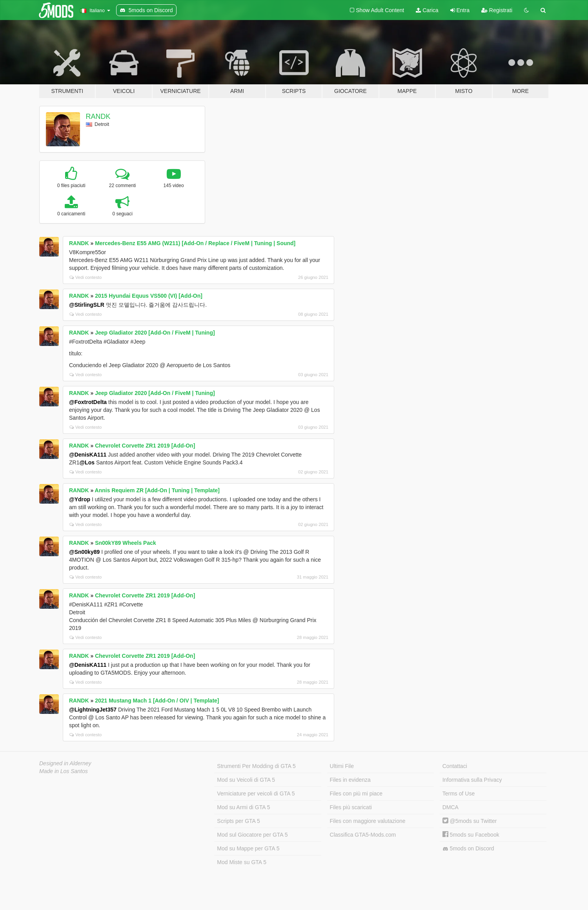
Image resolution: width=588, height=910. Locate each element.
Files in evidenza (350, 780)
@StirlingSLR (87, 305)
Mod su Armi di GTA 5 (243, 807)
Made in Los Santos (64, 771)
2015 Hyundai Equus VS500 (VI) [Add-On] (149, 296)
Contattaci (455, 766)
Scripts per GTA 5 (238, 821)
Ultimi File (342, 766)
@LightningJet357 (93, 710)
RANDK (98, 116)
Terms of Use (459, 794)
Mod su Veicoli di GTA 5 (246, 780)
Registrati (497, 10)
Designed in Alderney (65, 763)
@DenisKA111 (88, 455)
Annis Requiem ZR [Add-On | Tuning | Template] (157, 490)
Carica (427, 10)
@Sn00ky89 (84, 552)
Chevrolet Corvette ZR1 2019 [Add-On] (145, 446)
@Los (87, 462)
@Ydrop (80, 499)
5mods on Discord (468, 849)
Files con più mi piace (356, 794)
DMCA (451, 807)
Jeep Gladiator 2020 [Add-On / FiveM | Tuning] (155, 333)
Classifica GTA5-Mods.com (363, 835)
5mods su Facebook (471, 835)
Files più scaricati (351, 807)
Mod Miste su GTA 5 (242, 862)
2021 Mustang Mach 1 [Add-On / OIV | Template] (157, 701)
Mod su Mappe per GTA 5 (248, 848)
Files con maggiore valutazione (368, 821)
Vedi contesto (86, 277)
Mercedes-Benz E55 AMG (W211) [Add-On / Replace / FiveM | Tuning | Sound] (195, 243)
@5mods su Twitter (470, 821)
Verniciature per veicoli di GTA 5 (256, 794)
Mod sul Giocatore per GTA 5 (252, 835)
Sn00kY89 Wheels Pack (126, 543)
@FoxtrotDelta (88, 402)
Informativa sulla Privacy (472, 780)
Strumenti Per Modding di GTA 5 (256, 766)
